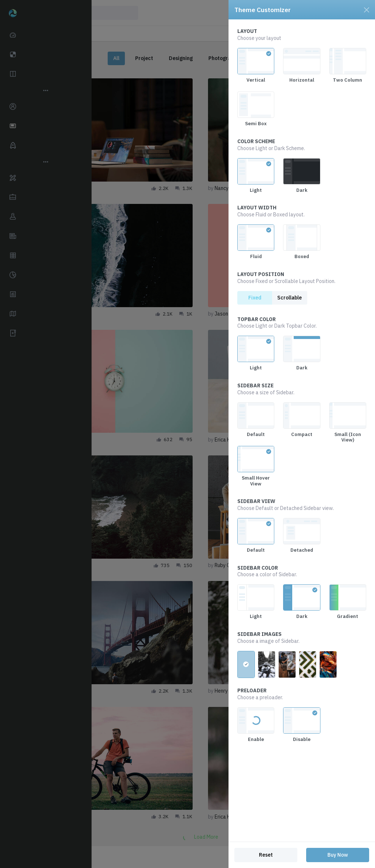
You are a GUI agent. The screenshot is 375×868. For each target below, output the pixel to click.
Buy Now (338, 855)
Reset (266, 855)
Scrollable (289, 298)
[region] (302, 431)
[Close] (367, 10)
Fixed (255, 298)
